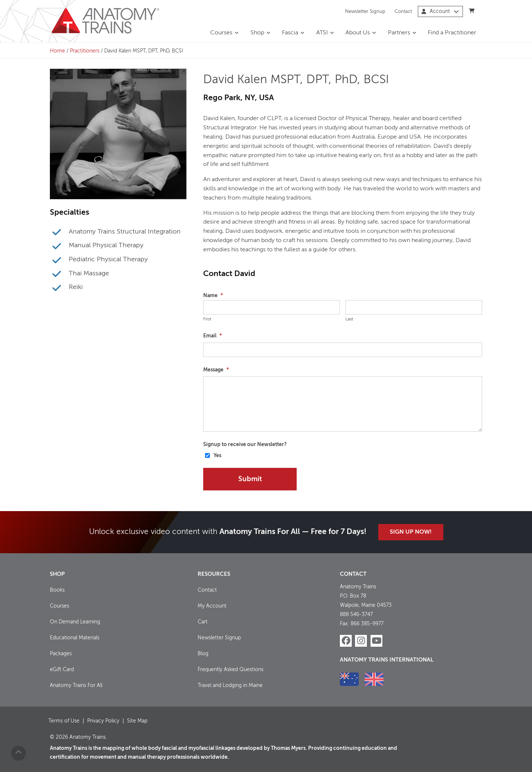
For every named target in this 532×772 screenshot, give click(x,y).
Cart (203, 622)
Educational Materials (75, 638)
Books (57, 590)
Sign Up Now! (411, 532)
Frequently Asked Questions (231, 670)
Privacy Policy (103, 721)
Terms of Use (64, 721)
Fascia (290, 33)
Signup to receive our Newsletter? (245, 445)
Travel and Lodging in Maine (230, 686)
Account (440, 11)
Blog (203, 654)
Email (212, 336)
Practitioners (85, 51)
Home (57, 51)
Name (213, 296)
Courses (221, 33)
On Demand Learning (75, 622)
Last (349, 319)
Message (216, 370)
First (207, 319)
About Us (358, 33)
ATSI (322, 33)
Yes (217, 456)
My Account (212, 606)
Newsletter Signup (365, 11)
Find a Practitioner (452, 33)
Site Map (137, 721)
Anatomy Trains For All (76, 686)
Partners (399, 33)
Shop (257, 33)
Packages (61, 654)
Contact (403, 11)
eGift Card (62, 670)
